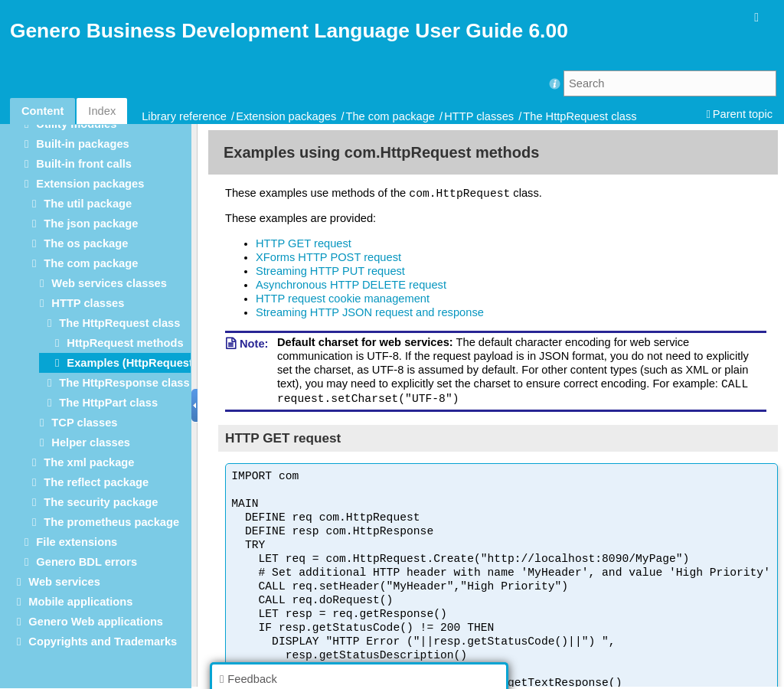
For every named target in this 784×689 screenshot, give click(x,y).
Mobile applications (80, 602)
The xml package (89, 462)
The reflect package (96, 482)
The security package (101, 502)
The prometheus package (111, 522)
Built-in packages (82, 144)
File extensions (77, 542)
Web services (64, 582)
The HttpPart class (108, 403)
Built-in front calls (84, 164)
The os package (86, 243)
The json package (91, 224)
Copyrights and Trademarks (103, 642)
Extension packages (286, 116)
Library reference (184, 116)
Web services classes (109, 283)
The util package (88, 204)
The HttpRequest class (580, 116)
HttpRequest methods (125, 343)
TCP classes (84, 423)
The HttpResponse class (124, 383)
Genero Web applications (96, 622)
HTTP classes (479, 116)
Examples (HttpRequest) (131, 363)
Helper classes (91, 442)
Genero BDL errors (87, 562)
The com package (391, 116)
